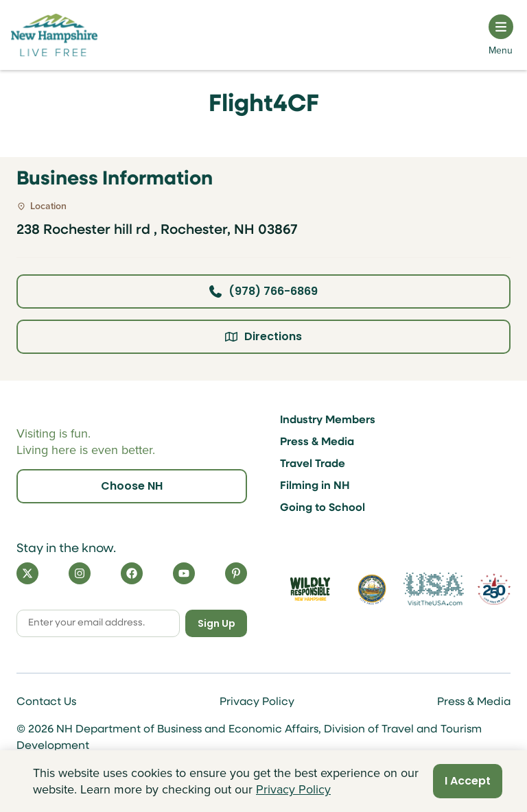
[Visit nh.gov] (372, 589)
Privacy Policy (257, 702)
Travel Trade (313, 464)
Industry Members (328, 420)
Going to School (323, 508)
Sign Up (216, 623)
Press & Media (317, 442)
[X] (27, 573)
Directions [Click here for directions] (263, 336)
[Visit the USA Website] (434, 589)
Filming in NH (315, 486)
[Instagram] (80, 573)
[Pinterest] (236, 573)
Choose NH (132, 486)
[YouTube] (184, 573)
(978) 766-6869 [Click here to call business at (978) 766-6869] (263, 291)
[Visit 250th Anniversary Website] (494, 589)
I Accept (468, 781)
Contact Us (46, 702)
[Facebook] (132, 573)
